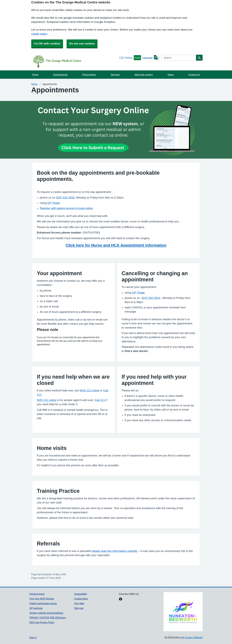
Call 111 (100, 400)
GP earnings (36, 608)
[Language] (151, 58)
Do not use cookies (82, 44)
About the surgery (144, 75)
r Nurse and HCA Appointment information (127, 245)
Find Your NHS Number (42, 599)
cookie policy (39, 34)
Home (35, 75)
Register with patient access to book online (66, 208)
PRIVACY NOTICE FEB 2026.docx (48, 618)
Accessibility (81, 594)
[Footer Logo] (183, 612)
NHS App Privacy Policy (42, 622)
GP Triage (54, 203)
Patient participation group (43, 603)
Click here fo (77, 245)
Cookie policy (81, 599)
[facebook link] (121, 599)
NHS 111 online (90, 390)
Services (115, 75)
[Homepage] (74, 61)
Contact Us (194, 75)
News (171, 75)
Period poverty (37, 594)
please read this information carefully (115, 551)
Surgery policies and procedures (46, 613)
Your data (79, 603)
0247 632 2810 (65, 198)
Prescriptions (89, 75)
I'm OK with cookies (47, 44)
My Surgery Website (192, 637)
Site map (79, 608)
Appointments (60, 75)
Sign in (33, 637)
